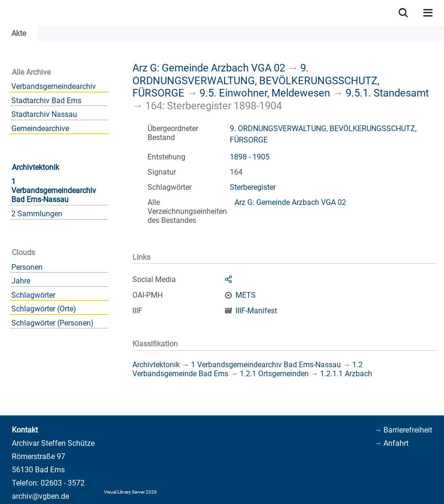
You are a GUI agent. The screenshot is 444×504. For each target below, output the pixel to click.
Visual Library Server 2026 (131, 492)
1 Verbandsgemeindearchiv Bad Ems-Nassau (54, 190)
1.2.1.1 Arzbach (346, 374)
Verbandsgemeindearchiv (54, 86)
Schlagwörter (33, 295)
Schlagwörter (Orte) (44, 309)
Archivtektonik (35, 167)
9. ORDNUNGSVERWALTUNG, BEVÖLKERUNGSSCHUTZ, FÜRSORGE (256, 80)
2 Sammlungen (37, 214)
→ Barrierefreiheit (403, 430)
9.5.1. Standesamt (387, 93)
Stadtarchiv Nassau (44, 114)
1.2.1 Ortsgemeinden (274, 374)
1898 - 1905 (250, 157)
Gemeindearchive (40, 128)
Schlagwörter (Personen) (52, 323)
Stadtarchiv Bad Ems (46, 101)
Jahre (21, 281)
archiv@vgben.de (40, 496)
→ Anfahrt (391, 443)
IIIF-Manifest (256, 311)
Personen (27, 267)
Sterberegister (253, 187)
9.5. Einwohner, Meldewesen (265, 93)
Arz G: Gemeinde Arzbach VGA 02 (209, 68)
